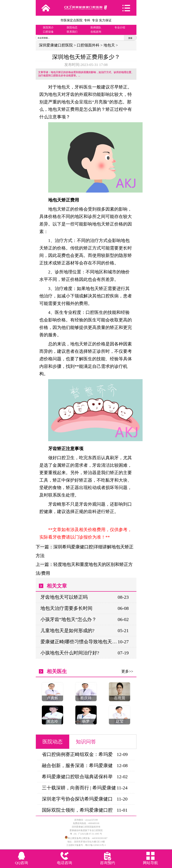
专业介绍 (120, 28)
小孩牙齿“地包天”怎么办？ (69, 619)
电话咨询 (65, 863)
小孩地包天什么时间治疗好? (70, 653)
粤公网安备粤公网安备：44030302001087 (88, 838)
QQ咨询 (21, 863)
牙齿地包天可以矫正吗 (64, 597)
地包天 (109, 45)
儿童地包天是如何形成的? (67, 630)
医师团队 (96, 28)
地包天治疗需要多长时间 (66, 608)
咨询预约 (107, 863)
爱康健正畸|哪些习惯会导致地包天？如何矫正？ (79, 642)
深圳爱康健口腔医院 (56, 45)
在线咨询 (96, 32)
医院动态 (72, 28)
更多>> (127, 671)
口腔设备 (48, 32)
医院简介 (48, 28)
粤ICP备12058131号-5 (95, 845)
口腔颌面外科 (88, 45)
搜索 (130, 38)
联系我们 (72, 32)
